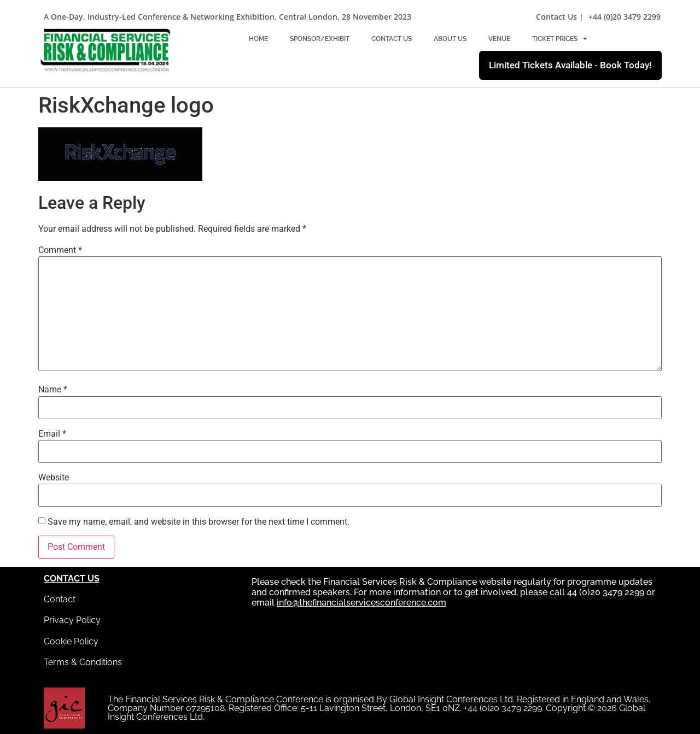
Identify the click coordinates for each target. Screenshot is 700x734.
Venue (499, 39)
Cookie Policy (71, 641)
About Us (450, 39)
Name (53, 390)
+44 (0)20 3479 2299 (625, 17)
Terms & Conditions (83, 662)
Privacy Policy (72, 620)
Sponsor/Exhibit (320, 39)
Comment (60, 250)
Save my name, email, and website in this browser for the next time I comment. (199, 522)
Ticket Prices (560, 39)
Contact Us (392, 39)
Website (54, 478)
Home (258, 39)
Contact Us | (560, 17)
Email (52, 434)
